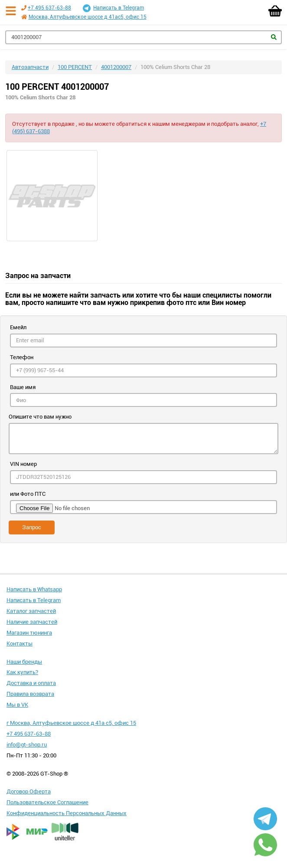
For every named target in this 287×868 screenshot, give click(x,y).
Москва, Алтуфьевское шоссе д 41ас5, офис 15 (88, 17)
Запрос (32, 527)
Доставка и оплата (31, 683)
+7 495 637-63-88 (49, 8)
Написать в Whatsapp (34, 589)
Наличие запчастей (32, 622)
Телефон (22, 357)
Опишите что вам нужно (40, 417)
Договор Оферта (29, 791)
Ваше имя (23, 387)
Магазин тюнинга (29, 633)
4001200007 (116, 67)
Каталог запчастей (31, 611)
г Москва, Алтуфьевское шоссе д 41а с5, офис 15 (71, 723)
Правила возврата (30, 694)
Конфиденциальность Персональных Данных (67, 813)
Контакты (20, 644)
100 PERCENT (75, 67)
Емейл (18, 327)
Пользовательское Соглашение (47, 802)
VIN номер (23, 464)
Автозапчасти (30, 67)
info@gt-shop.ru (27, 745)
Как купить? (22, 672)
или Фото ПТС (28, 494)
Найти (274, 37)
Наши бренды (24, 662)
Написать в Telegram (113, 8)
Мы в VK (17, 705)
